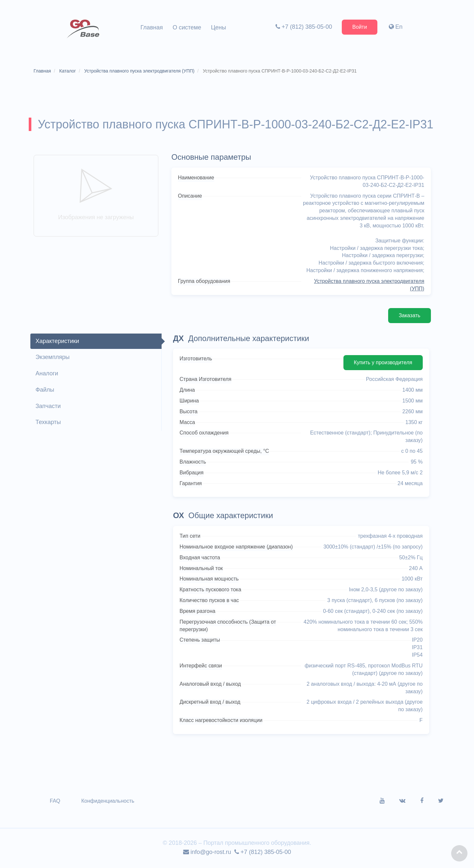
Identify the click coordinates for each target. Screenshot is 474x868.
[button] (459, 853)
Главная (152, 27)
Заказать (409, 317)
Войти (359, 27)
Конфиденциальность (108, 802)
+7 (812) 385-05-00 (303, 27)
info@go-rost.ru (207, 854)
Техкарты (49, 424)
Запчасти (49, 408)
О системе (187, 27)
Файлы (46, 391)
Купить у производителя (382, 364)
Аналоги (47, 375)
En (395, 27)
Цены (218, 27)
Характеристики (58, 343)
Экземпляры (53, 359)
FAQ (56, 802)
